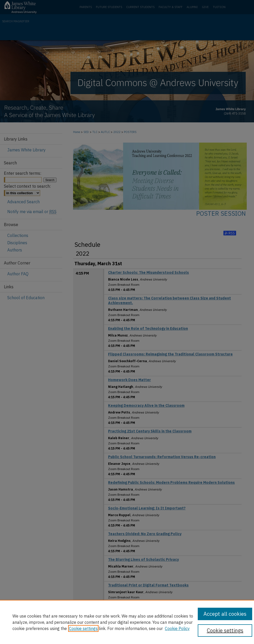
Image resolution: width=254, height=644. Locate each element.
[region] (127, 622)
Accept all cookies (225, 614)
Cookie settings (83, 628)
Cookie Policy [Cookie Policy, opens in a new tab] (177, 628)
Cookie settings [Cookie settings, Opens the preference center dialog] (225, 630)
